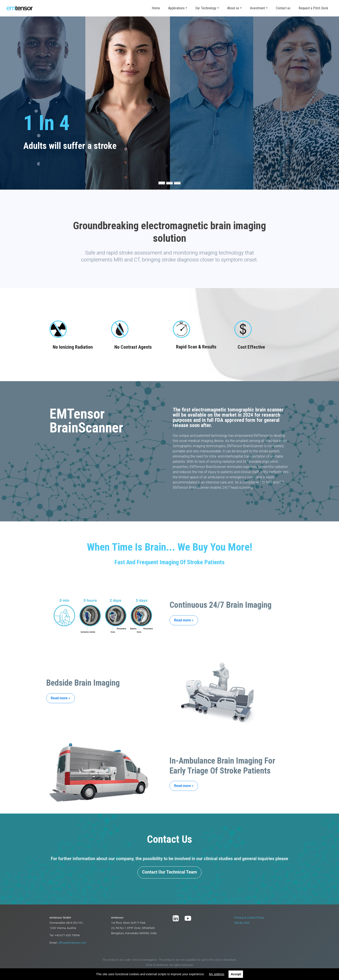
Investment (257, 8)
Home (156, 8)
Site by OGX (242, 923)
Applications (176, 8)
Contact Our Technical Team (169, 872)
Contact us (283, 8)
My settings (217, 974)
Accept (236, 974)
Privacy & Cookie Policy (249, 917)
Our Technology (206, 8)
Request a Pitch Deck (313, 8)
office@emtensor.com (72, 943)
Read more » (184, 620)
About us (233, 8)
